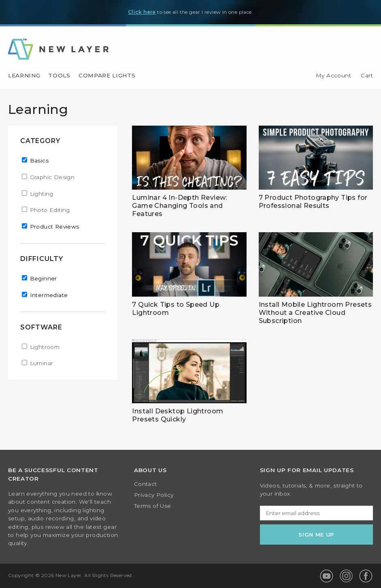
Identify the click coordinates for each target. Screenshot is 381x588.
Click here (142, 12)
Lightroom (45, 347)
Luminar (42, 363)
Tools (59, 76)
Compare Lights (107, 76)
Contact (146, 484)
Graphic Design (52, 177)
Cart (367, 76)
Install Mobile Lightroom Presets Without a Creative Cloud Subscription (315, 313)
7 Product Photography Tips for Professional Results (313, 202)
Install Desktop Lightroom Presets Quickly (178, 415)
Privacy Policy (154, 495)
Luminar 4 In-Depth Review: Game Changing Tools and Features (179, 206)
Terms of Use (153, 506)
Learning (24, 76)
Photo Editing (50, 210)
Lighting (42, 194)
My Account (333, 76)
